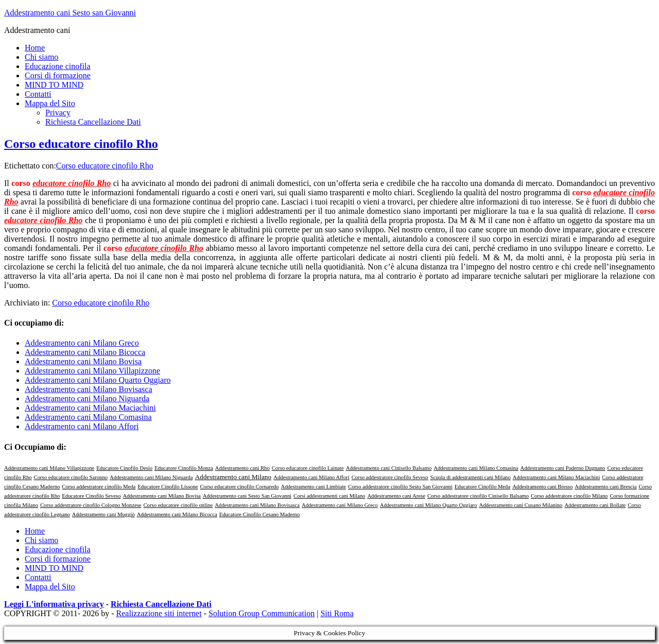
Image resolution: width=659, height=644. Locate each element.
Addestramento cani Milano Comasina (88, 417)
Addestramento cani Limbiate (313, 487)
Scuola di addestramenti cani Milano (471, 477)
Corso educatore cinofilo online (178, 505)
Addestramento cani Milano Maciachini (90, 408)
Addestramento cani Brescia (605, 487)
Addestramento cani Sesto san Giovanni (70, 13)
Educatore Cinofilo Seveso (91, 496)
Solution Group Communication (262, 613)
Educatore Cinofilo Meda (482, 487)
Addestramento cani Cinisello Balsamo (389, 468)
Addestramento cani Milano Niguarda (87, 399)
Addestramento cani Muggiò (103, 514)
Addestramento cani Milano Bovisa (83, 361)
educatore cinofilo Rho (72, 183)
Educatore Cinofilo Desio (124, 468)
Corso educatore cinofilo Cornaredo (239, 487)
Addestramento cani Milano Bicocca (85, 352)
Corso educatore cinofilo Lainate (308, 468)
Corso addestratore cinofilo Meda (99, 487)
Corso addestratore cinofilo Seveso (390, 477)
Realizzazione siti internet (159, 613)
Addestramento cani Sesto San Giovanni (247, 496)
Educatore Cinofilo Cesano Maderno (260, 514)
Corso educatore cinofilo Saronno (71, 477)
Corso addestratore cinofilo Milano (569, 496)
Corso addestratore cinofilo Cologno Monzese (91, 505)
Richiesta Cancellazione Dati (161, 604)
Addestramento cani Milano (233, 477)
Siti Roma (337, 613)
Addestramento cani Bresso (542, 487)
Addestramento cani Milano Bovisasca (89, 389)
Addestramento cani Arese (396, 496)
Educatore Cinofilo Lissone (168, 487)
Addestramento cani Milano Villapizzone (92, 371)
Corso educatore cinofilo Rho (81, 144)
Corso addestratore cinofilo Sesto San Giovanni (400, 487)
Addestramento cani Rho (242, 468)
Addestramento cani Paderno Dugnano (563, 468)
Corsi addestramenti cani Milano (329, 496)
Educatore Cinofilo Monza (184, 468)
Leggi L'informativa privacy (54, 604)
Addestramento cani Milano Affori (82, 426)
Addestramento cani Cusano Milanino (521, 505)
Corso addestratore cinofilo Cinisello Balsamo (478, 496)
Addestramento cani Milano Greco (82, 343)
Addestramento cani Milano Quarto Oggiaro (98, 380)
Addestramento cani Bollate (595, 505)
